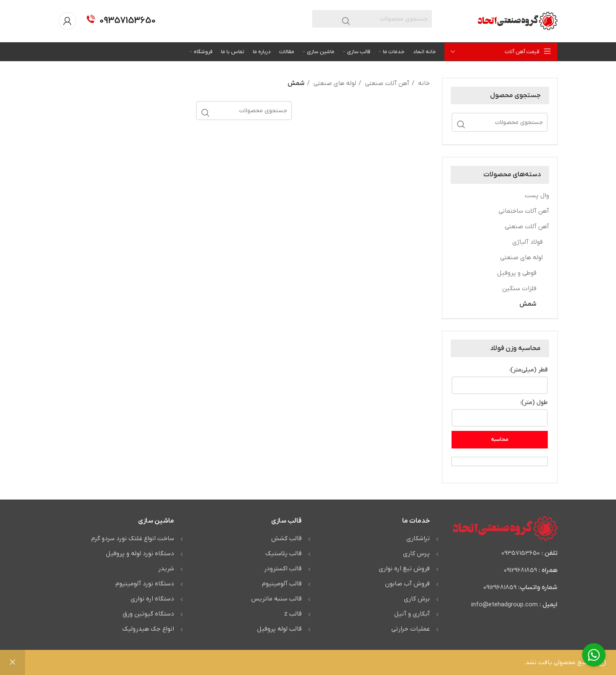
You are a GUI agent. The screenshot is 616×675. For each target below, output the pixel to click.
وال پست (537, 196)
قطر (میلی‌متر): (529, 370)
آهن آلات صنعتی (527, 227)
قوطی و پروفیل (517, 273)
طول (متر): (534, 402)
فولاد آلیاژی (527, 242)
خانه (423, 83)
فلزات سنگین (519, 289)
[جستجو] (372, 19)
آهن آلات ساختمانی (524, 211)
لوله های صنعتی (521, 258)
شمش (528, 304)
